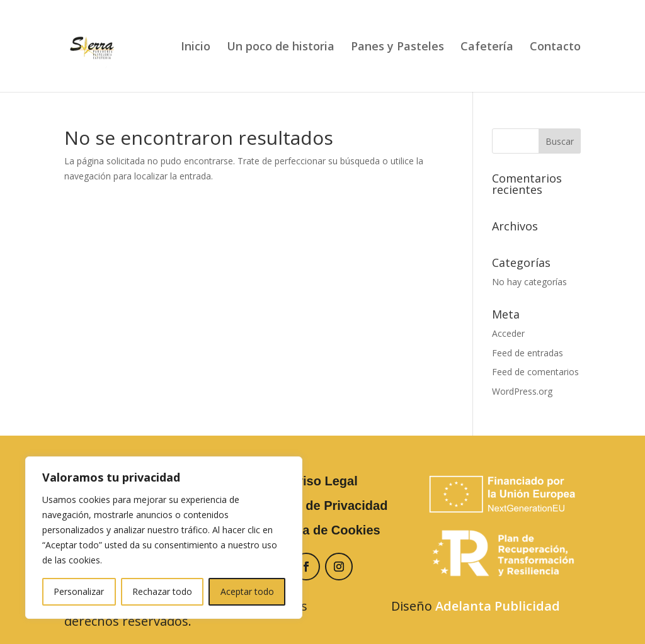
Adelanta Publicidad (498, 606)
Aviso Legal (322, 481)
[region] (164, 538)
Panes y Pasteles (397, 48)
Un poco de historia (281, 48)
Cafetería (487, 48)
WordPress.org (522, 391)
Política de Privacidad (323, 506)
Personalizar (79, 591)
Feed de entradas (528, 353)
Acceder (508, 333)
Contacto (555, 48)
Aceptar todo (247, 591)
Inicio (196, 48)
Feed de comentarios (535, 372)
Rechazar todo (162, 591)
